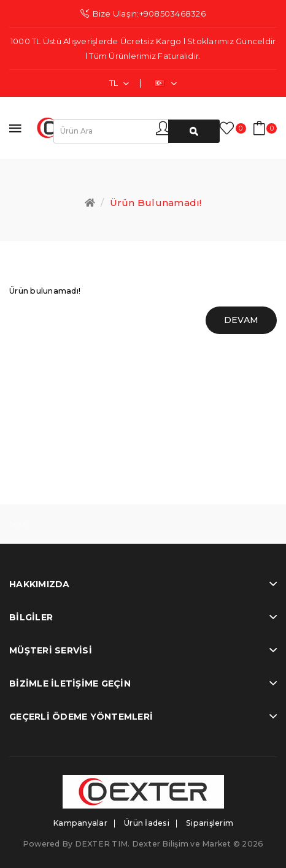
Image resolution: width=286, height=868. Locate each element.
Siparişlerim (210, 823)
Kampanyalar (80, 823)
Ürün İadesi (147, 823)
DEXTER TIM (102, 844)
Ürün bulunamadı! (156, 203)
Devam (241, 320)
